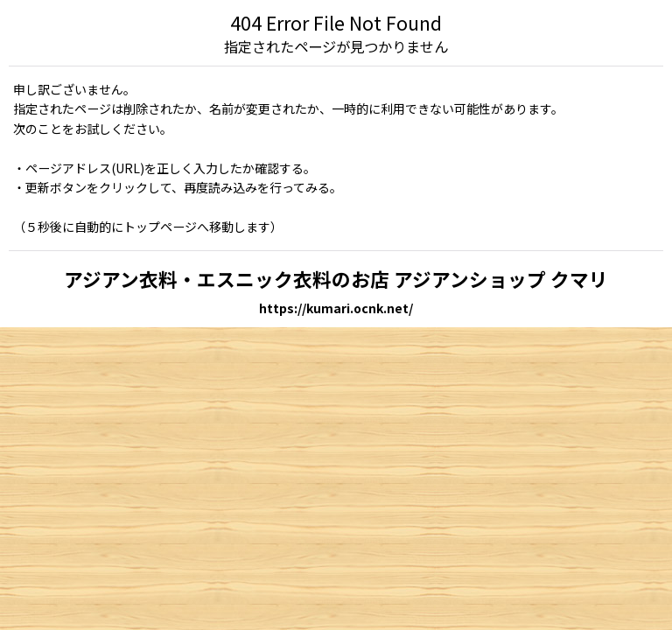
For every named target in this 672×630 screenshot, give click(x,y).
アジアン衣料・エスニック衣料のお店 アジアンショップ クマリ (336, 279)
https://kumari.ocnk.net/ (336, 308)
